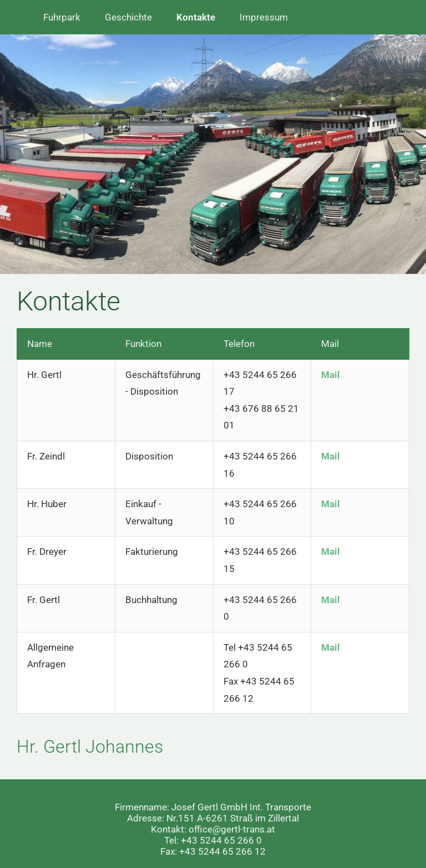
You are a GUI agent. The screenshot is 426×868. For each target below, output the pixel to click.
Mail (331, 375)
